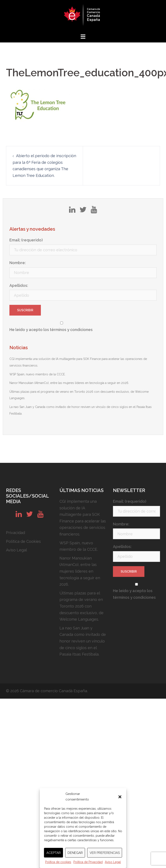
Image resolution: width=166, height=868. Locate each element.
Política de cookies (58, 862)
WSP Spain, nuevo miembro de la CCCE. (37, 374)
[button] (120, 797)
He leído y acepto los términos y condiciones (51, 330)
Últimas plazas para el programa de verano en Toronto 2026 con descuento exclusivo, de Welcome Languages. (82, 606)
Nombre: (18, 263)
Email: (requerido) (26, 240)
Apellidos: (19, 285)
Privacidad (16, 533)
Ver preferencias (105, 853)
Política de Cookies (23, 541)
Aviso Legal (113, 862)
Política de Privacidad (88, 862)
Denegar (75, 853)
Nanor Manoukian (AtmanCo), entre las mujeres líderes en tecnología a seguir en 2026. (69, 383)
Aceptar (54, 853)
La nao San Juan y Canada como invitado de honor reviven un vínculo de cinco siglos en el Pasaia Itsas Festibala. (83, 641)
